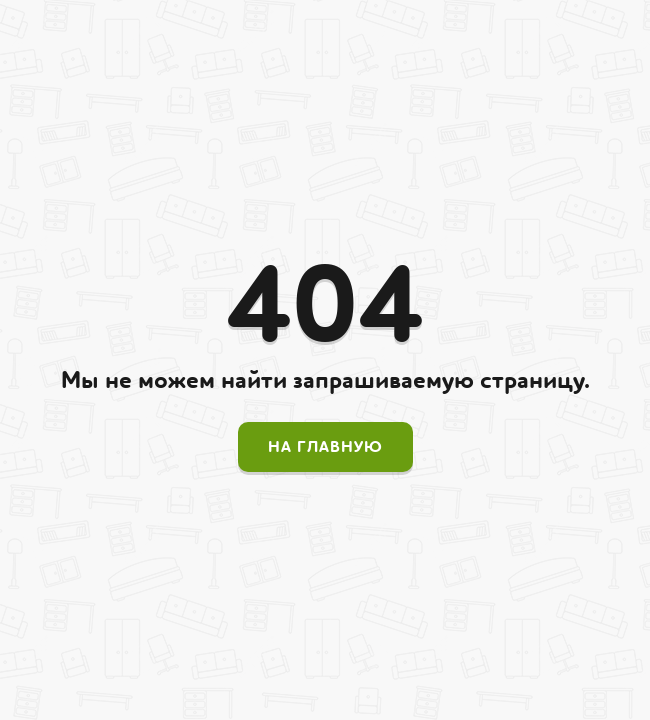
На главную (325, 447)
